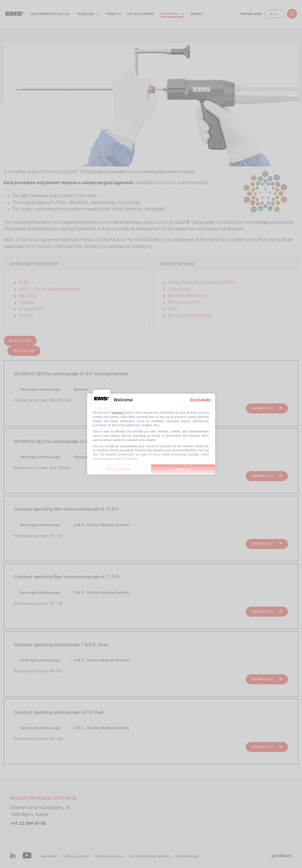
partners (118, 413)
